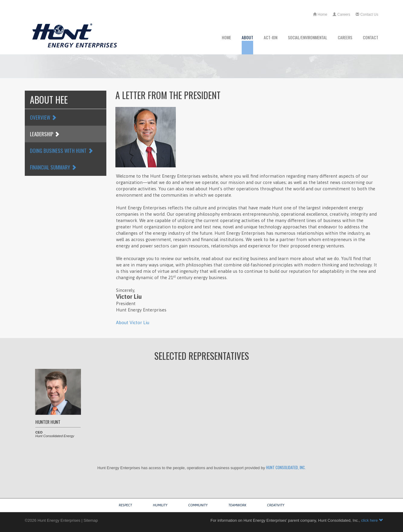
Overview (43, 117)
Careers (341, 15)
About (247, 44)
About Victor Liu (133, 322)
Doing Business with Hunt (61, 151)
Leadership (45, 134)
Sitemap (91, 520)
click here (372, 520)
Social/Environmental (308, 44)
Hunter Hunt (48, 422)
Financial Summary (53, 167)
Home (320, 15)
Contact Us (367, 15)
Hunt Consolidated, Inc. (286, 467)
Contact (371, 44)
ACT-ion (271, 44)
